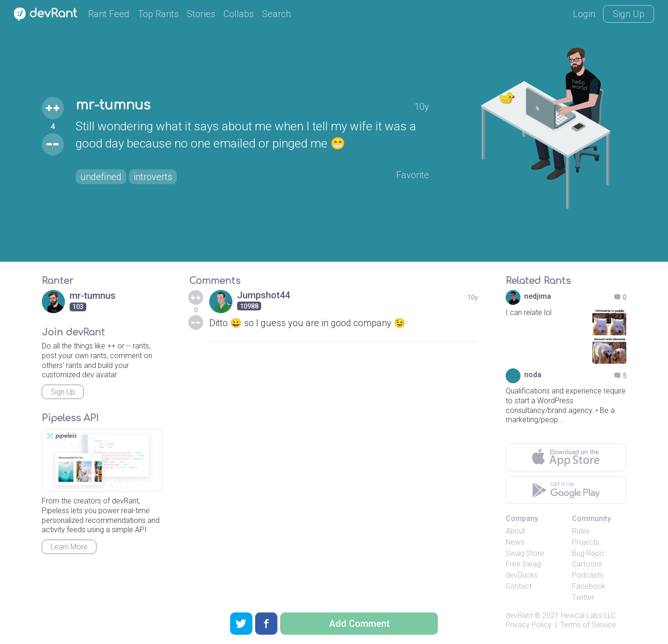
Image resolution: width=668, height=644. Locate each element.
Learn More (69, 547)
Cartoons (587, 564)
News (515, 542)
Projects (586, 542)
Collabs (239, 14)
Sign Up (629, 14)
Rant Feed (109, 14)
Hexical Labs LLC (588, 615)
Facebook (589, 586)
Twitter (583, 597)
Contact (519, 586)
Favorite (413, 175)
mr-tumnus (113, 105)
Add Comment (359, 624)
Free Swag (523, 564)
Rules (581, 531)
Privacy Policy (529, 625)
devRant (519, 615)
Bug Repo (588, 553)
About (515, 531)
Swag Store (525, 553)
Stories (201, 14)
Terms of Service (588, 625)
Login (584, 14)
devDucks (522, 575)
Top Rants (158, 14)
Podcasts (588, 575)
